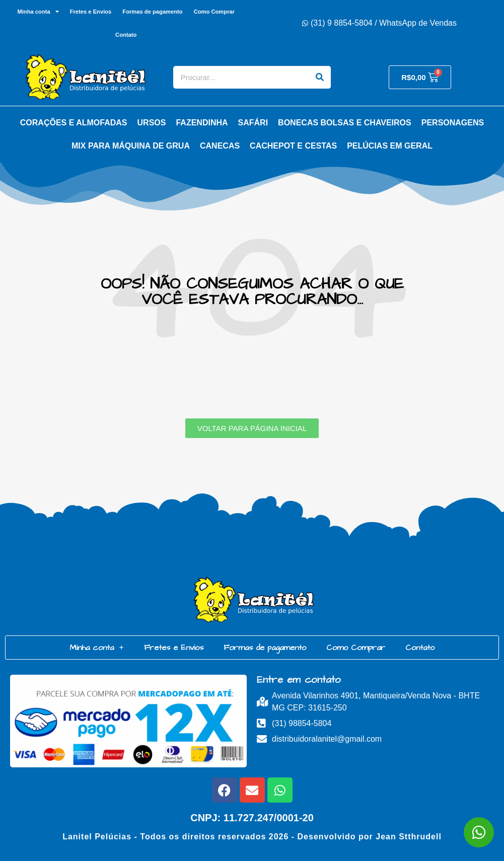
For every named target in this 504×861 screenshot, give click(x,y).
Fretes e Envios (91, 12)
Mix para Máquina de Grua (131, 146)
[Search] (319, 77)
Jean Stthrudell (409, 837)
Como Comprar (214, 12)
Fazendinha (202, 123)
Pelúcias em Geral (390, 146)
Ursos (152, 123)
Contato (126, 35)
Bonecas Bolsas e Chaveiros (345, 123)
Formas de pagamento (152, 12)
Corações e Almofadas (74, 123)
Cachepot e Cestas (293, 146)
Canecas (220, 146)
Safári (253, 123)
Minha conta (38, 11)
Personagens (453, 123)
